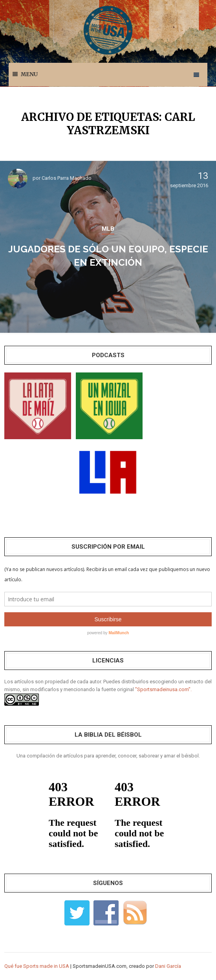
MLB (108, 229)
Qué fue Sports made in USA (37, 966)
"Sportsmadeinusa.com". (163, 689)
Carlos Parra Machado (67, 178)
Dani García (168, 966)
